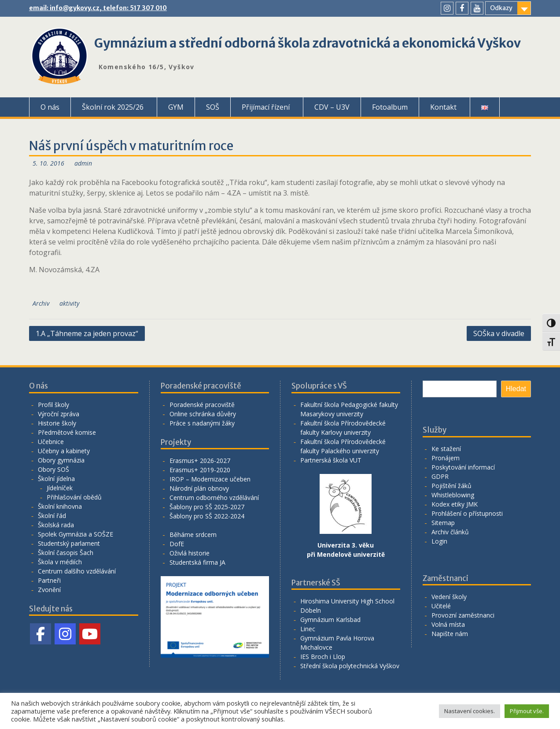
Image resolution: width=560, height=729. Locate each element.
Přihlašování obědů (74, 497)
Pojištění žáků (451, 486)
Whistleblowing (453, 495)
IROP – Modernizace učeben (210, 479)
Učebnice (51, 442)
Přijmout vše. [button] (527, 711)
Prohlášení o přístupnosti (467, 513)
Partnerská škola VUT (331, 460)
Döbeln (311, 610)
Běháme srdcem (193, 535)
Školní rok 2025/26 (113, 107)
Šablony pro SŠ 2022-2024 (207, 516)
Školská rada (56, 525)
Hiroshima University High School (347, 601)
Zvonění (49, 590)
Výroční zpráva (59, 414)
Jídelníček (60, 488)
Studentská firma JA (197, 562)
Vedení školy (449, 597)
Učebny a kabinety (64, 451)
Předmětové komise (67, 432)
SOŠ (213, 107)
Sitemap (443, 523)
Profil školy (53, 405)
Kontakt (443, 107)
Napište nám (450, 634)
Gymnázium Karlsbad (330, 620)
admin (83, 163)
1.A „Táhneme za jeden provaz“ (87, 333)
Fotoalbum (390, 107)
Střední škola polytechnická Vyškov (350, 666)
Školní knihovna (60, 506)
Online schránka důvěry (203, 414)
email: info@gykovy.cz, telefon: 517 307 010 (98, 8)
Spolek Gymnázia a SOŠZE (76, 534)
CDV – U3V (332, 107)
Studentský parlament (69, 543)
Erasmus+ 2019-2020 (200, 470)
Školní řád (52, 516)
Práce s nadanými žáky (202, 423)
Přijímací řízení (266, 107)
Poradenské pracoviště (202, 405)
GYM (176, 107)
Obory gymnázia (61, 460)
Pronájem (446, 458)
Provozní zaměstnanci (463, 615)
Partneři (49, 580)
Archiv (41, 303)
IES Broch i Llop (323, 657)
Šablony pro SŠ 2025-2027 (207, 507)
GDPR (440, 476)
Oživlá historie (190, 553)
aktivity (69, 303)
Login (439, 541)
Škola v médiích (60, 562)
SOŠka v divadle (499, 333)
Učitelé (441, 606)
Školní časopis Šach (66, 553)
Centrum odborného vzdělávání (214, 498)
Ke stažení (446, 449)
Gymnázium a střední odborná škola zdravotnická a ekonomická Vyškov (308, 43)
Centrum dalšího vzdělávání (77, 571)
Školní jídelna (56, 479)
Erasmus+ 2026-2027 (200, 461)
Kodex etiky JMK (455, 504)
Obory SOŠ (53, 469)
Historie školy (57, 423)
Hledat (516, 389)
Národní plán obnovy (199, 488)
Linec (308, 629)
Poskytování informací (463, 467)
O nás (50, 107)
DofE (177, 544)
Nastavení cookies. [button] (470, 711)
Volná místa (448, 624)
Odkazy (501, 8)
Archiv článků (450, 532)
